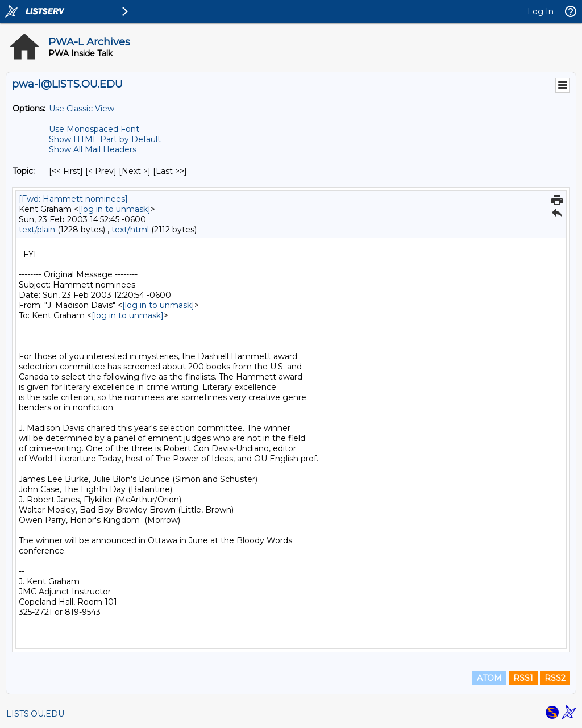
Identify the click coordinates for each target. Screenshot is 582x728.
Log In (541, 11)
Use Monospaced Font (94, 129)
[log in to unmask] (115, 209)
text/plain (37, 230)
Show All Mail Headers (93, 149)
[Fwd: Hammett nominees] (73, 199)
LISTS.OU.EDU (35, 714)
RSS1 (523, 678)
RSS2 (555, 678)
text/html (130, 230)
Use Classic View (82, 109)
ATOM (489, 678)
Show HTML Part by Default (105, 139)
